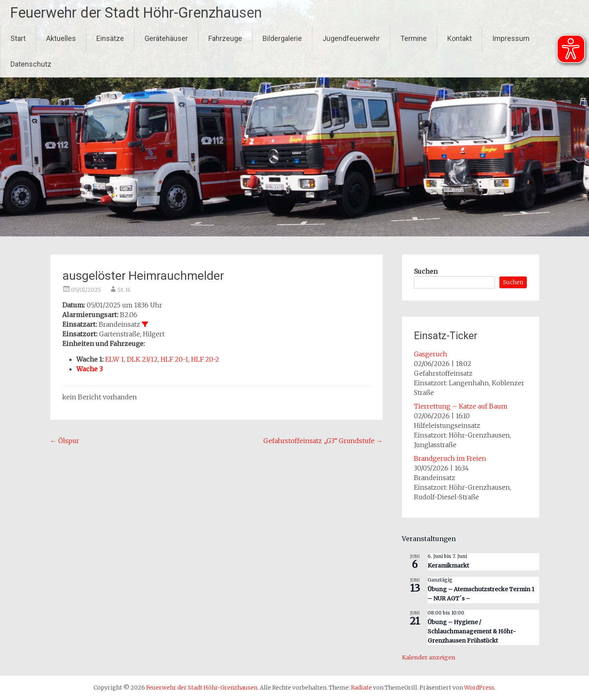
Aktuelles (61, 38)
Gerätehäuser (166, 38)
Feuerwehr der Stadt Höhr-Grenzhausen (136, 13)
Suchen (426, 271)
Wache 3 (90, 369)
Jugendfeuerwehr (351, 38)
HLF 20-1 (174, 359)
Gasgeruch (431, 354)
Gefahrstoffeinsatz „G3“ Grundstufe (323, 441)
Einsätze (110, 38)
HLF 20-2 (205, 359)
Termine (414, 38)
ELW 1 (115, 359)
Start (18, 38)
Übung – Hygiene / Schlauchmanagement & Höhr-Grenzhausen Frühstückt (472, 631)
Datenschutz (31, 64)
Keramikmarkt (448, 566)
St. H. (124, 290)
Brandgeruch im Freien (450, 458)
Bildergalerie (282, 38)
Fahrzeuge (225, 38)
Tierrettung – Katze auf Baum (461, 406)
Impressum (511, 38)
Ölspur (65, 441)
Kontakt (460, 38)
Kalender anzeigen (429, 657)
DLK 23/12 (142, 359)
